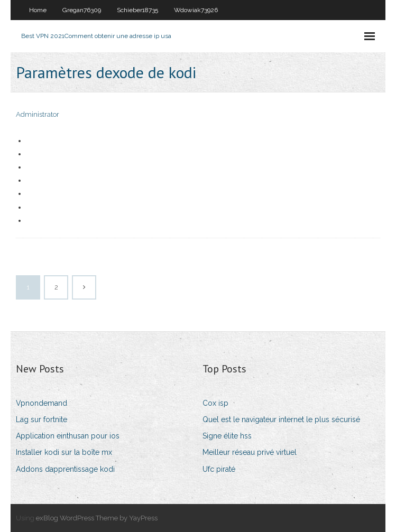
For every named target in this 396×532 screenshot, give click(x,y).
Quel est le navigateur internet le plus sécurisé (281, 419)
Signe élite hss (227, 436)
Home (38, 10)
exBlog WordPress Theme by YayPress (97, 518)
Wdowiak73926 (196, 10)
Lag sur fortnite (42, 419)
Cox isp (215, 403)
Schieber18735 (137, 10)
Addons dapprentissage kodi (65, 469)
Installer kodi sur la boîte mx (64, 452)
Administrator (38, 114)
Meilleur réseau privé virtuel (250, 452)
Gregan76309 (82, 10)
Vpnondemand (42, 403)
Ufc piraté (219, 469)
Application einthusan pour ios (68, 436)
